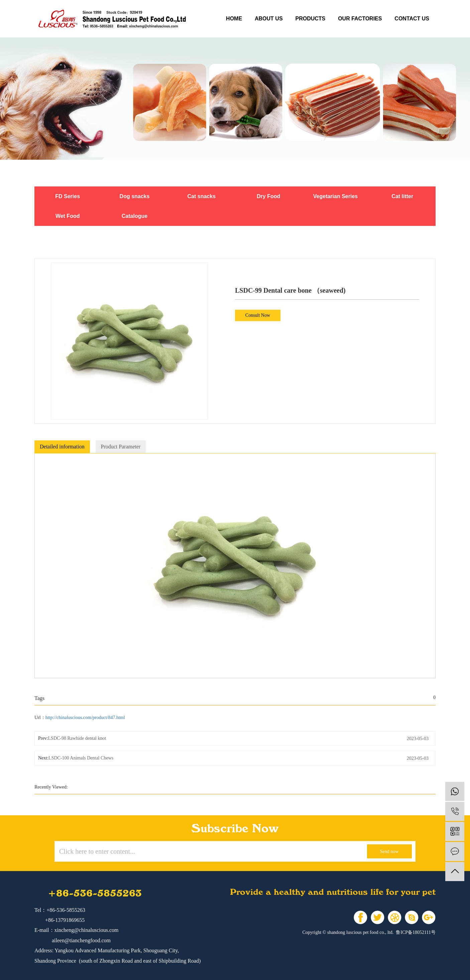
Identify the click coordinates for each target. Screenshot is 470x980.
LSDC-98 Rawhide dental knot (77, 738)
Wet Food (68, 216)
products (310, 19)
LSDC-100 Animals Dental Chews (81, 758)
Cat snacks (202, 196)
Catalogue (135, 216)
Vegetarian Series (335, 196)
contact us (412, 19)
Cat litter (402, 196)
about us (269, 19)
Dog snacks (135, 196)
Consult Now (258, 315)
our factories (360, 19)
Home (234, 19)
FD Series (68, 196)
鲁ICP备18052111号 (416, 932)
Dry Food (268, 196)
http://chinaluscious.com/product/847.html (85, 718)
